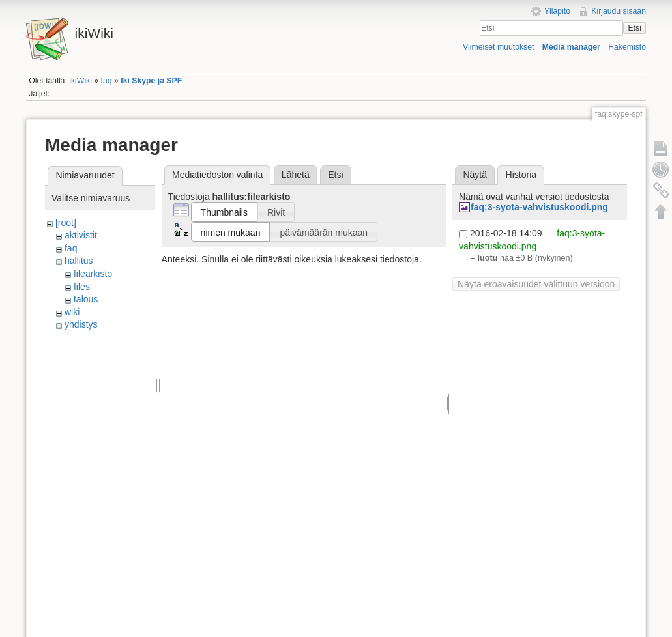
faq (107, 81)
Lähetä (296, 175)
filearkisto (93, 274)
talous (86, 299)
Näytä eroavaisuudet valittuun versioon (536, 284)
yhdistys (81, 324)
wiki (72, 312)
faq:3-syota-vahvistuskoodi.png (539, 207)
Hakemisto (627, 47)
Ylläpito (557, 11)
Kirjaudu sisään (619, 11)
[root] (66, 223)
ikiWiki (80, 81)
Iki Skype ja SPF (151, 81)
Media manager (571, 47)
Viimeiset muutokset (498, 47)
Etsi (634, 28)
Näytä (475, 175)
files (82, 287)
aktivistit (81, 235)
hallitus (79, 261)
